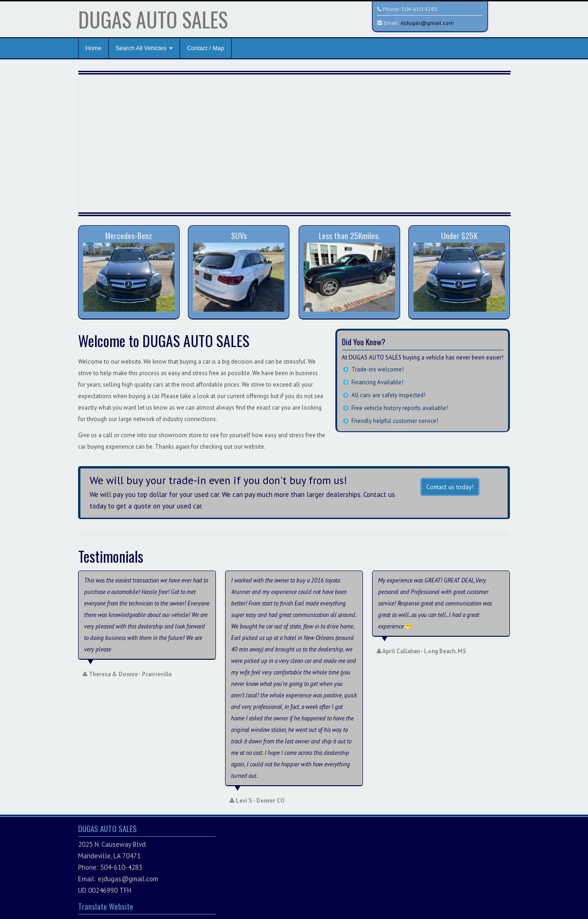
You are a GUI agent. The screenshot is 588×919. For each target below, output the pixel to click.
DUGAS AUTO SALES (153, 19)
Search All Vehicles (144, 48)
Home (93, 48)
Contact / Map (206, 48)
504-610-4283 (419, 9)
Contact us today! (450, 487)
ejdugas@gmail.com (427, 23)
